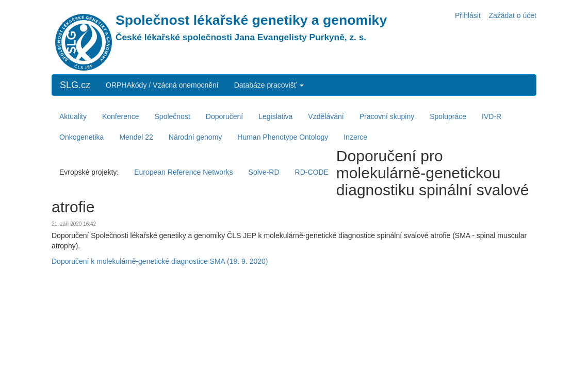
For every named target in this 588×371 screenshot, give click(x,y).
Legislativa (275, 116)
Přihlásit (468, 15)
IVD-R (492, 116)
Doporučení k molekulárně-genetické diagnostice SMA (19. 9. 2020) (160, 261)
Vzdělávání (326, 116)
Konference (121, 116)
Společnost (173, 116)
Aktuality (73, 116)
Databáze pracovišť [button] (269, 85)
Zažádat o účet (512, 15)
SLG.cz (75, 85)
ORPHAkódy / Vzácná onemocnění (162, 85)
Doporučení (224, 116)
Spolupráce (448, 116)
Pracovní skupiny (387, 116)
